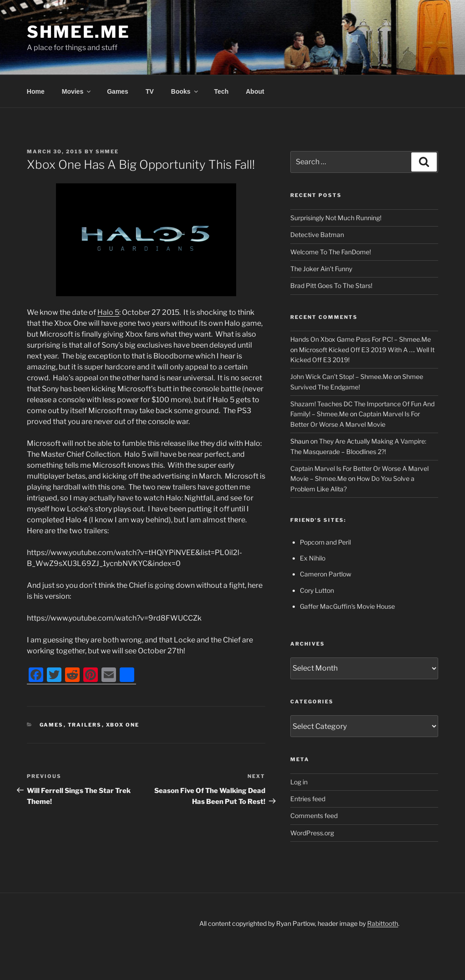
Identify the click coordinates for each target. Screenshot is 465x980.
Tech (222, 91)
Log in (299, 782)
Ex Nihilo (313, 558)
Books (185, 91)
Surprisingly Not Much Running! (336, 218)
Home (36, 91)
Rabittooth (383, 923)
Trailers (85, 725)
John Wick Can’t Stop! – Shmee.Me (341, 376)
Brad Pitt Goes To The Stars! (331, 285)
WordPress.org (312, 833)
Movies (77, 91)
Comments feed (314, 816)
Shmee (107, 152)
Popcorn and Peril (325, 542)
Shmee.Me (78, 32)
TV (150, 91)
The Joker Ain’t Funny (321, 269)
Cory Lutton (317, 590)
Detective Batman (317, 235)
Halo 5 (108, 312)
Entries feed (308, 799)
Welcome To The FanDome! (331, 252)
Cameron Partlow (326, 574)
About (255, 91)
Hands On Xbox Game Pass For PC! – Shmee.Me (361, 339)
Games (118, 91)
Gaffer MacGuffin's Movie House (347, 606)
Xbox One (123, 725)
